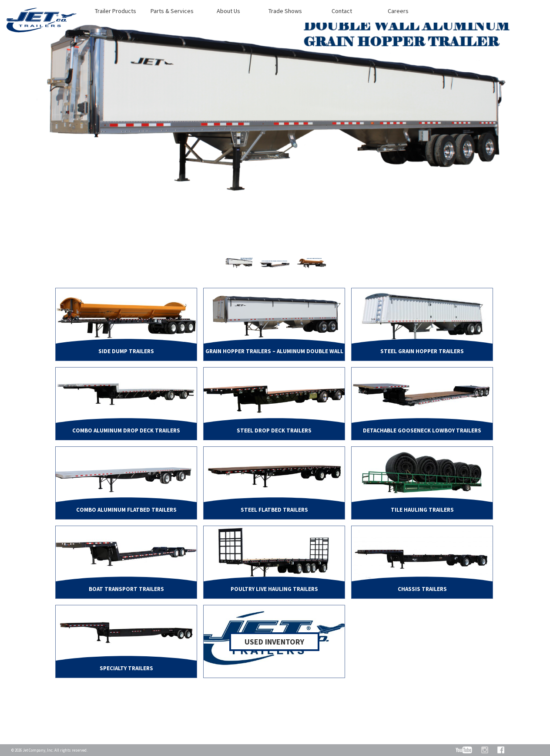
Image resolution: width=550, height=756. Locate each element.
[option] (275, 132)
